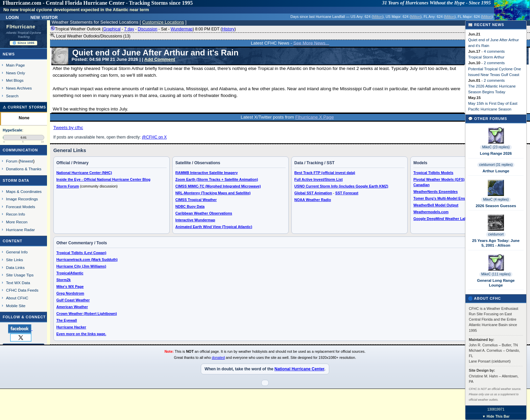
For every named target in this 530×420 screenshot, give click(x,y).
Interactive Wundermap (195, 220)
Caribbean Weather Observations (204, 213)
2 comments (494, 63)
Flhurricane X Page (315, 117)
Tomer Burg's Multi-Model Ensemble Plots (449, 198)
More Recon (17, 222)
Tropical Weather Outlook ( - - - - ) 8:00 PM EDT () (143, 29)
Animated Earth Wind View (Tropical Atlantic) (214, 227)
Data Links (15, 267)
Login (12, 17)
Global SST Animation (313, 193)
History (228, 29)
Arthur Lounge (496, 171)
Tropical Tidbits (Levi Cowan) (81, 253)
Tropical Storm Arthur (486, 57)
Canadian (421, 185)
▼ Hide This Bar (496, 416)
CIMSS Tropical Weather (196, 200)
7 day (129, 29)
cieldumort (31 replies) (496, 165)
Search (12, 96)
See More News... (311, 43)
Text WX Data (18, 283)
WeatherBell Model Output (436, 205)
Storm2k (64, 280)
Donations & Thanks (24, 169)
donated (219, 357)
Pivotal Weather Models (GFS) (439, 179)
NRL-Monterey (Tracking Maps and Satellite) (213, 193)
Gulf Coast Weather (73, 300)
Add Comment (160, 59)
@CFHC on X (154, 137)
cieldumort (496, 234)
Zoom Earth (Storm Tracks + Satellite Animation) (217, 179)
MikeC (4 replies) (496, 200)
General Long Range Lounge (496, 283)
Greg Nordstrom (70, 293)
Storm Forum (68, 186)
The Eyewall (67, 320)
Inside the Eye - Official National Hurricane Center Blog (103, 179)
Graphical (112, 29)
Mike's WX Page (70, 287)
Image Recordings (22, 199)
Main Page (16, 65)
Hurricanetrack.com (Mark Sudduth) (87, 260)
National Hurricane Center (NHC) (84, 173)
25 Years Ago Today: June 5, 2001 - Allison (496, 243)
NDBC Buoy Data (190, 206)
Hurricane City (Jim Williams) (81, 266)
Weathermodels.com (431, 212)
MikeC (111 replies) (496, 274)
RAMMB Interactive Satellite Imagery (207, 173)
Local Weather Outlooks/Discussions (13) (90, 36)
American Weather (72, 307)
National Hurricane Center (299, 369)
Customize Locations (163, 22)
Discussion (147, 29)
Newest (27, 161)
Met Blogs (15, 80)
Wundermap (182, 29)
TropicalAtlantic (70, 273)
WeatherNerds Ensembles (436, 192)
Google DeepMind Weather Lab (440, 219)
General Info (17, 252)
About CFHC (17, 298)
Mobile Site (16, 306)
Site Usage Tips (20, 275)
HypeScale (13, 130)
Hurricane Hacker (71, 327)
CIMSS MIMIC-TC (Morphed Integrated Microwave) (218, 186)
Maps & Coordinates (24, 191)
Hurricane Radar (20, 230)
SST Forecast (347, 193)
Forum (12, 161)
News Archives (19, 88)
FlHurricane (21, 27)
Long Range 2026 (496, 153)
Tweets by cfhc (68, 128)
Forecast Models (21, 207)
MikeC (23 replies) (496, 147)
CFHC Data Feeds (22, 290)
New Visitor (44, 17)
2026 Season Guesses (496, 206)
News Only (16, 73)
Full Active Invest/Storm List (319, 179)
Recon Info (16, 214)
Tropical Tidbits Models (433, 173)
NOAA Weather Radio (313, 200)
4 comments (494, 51)
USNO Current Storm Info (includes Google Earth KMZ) (341, 186)
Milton (378, 17)
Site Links (15, 260)
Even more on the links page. (81, 334)
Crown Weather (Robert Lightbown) (87, 314)
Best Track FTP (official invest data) (325, 173)
